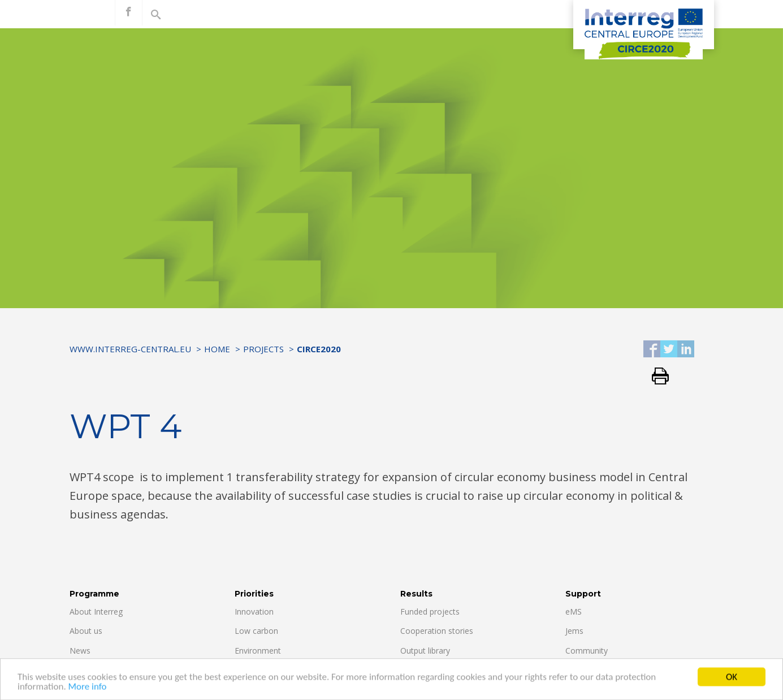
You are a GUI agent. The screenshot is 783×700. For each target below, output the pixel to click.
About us (86, 631)
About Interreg (96, 612)
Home (217, 349)
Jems (574, 631)
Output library (425, 651)
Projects (263, 349)
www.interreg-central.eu (130, 349)
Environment (258, 651)
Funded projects (430, 612)
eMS (574, 612)
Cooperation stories (437, 631)
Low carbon (256, 631)
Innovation (254, 612)
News (80, 651)
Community (587, 651)
